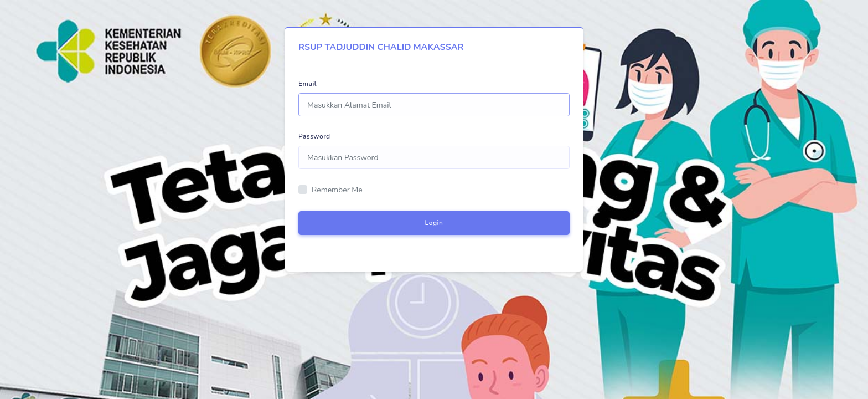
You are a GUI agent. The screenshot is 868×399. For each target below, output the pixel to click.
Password (314, 136)
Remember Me (337, 190)
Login (434, 223)
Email (308, 84)
